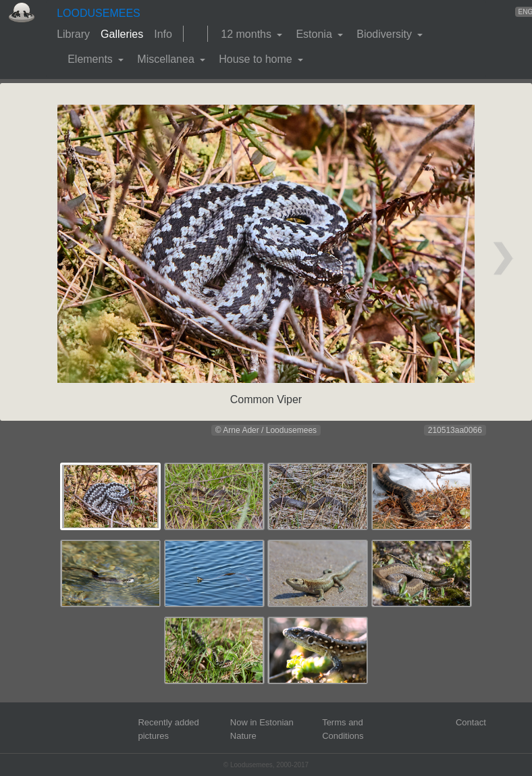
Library (73, 34)
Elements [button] (91, 59)
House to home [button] (257, 59)
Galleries (122, 34)
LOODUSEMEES (99, 13)
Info (163, 34)
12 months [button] (247, 34)
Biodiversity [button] (385, 34)
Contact (471, 722)
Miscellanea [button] (167, 59)
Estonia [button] (315, 34)
